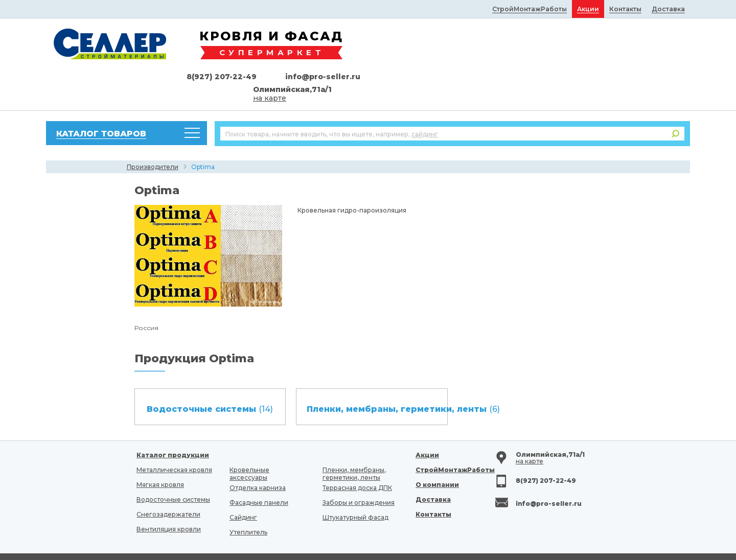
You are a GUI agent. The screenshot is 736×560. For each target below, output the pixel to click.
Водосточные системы (173, 465)
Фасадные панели (259, 468)
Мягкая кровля (160, 450)
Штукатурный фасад (355, 483)
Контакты (433, 480)
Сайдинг (243, 483)
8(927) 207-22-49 (544, 42)
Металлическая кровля (174, 436)
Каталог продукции (173, 421)
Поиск (675, 99)
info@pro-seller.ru (645, 42)
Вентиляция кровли (169, 495)
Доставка (433, 465)
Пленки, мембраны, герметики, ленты (354, 439)
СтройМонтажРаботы (455, 436)
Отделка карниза (258, 453)
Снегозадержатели (168, 480)
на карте (592, 64)
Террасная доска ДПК (357, 453)
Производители (153, 133)
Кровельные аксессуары (249, 439)
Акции (427, 421)
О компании (437, 450)
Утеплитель (248, 498)
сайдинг (425, 100)
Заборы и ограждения (359, 468)
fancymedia (506, 543)
